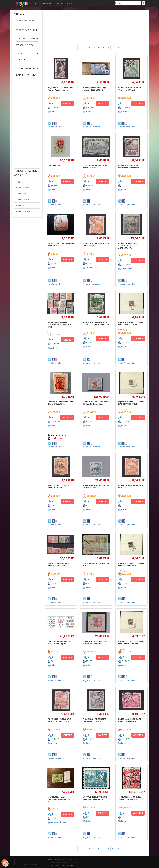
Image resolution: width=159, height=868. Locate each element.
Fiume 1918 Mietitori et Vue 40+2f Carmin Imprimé (95, 642)
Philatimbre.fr (53, 859)
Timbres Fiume (23, 188)
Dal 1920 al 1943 (58, 822)
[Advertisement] (27, 124)
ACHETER (67, 104)
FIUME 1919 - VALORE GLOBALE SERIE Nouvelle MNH (59, 325)
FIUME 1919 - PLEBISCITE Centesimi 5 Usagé (130, 89)
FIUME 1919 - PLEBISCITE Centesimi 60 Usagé (130, 720)
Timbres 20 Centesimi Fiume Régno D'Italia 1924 (60, 403)
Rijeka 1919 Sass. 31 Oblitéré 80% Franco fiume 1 (131, 565)
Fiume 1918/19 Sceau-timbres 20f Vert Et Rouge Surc (96, 403)
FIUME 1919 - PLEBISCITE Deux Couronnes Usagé (59, 720)
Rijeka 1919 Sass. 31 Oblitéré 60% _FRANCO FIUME (131, 642)
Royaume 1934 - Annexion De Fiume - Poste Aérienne (61, 89)
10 (118, 47)
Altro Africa (127, 269)
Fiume (19, 182)
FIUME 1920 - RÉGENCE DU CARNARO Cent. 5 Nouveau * (96, 324)
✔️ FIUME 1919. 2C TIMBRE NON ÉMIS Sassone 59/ (95, 798)
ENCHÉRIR (67, 418)
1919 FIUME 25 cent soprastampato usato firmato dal (60, 799)
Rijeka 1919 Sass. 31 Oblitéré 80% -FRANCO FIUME (131, 403)
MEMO (69, 4)
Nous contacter (54, 865)
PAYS (59, 4)
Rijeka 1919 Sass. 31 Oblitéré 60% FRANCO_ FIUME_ (131, 324)
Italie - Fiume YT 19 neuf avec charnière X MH (96, 167)
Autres (124, 112)
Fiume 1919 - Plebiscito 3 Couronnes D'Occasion (129, 167)
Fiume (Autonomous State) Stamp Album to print (59, 642)
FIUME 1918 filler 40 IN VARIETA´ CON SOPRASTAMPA (128, 246)
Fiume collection (23, 211)
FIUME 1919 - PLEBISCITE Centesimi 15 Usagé (94, 720)
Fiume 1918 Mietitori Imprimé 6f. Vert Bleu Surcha (96, 487)
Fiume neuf (21, 194)
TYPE (33, 4)
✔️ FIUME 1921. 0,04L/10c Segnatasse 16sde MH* (130, 798)
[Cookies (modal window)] (5, 863)
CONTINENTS (46, 4)
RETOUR (29, 21)
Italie (53, 112)
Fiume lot (20, 205)
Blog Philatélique (67, 865)
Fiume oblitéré (22, 200)
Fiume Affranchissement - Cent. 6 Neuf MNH (59, 487)
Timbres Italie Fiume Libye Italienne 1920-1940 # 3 (95, 89)
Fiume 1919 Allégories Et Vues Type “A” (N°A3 (59, 565)
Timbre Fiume (54, 165)
